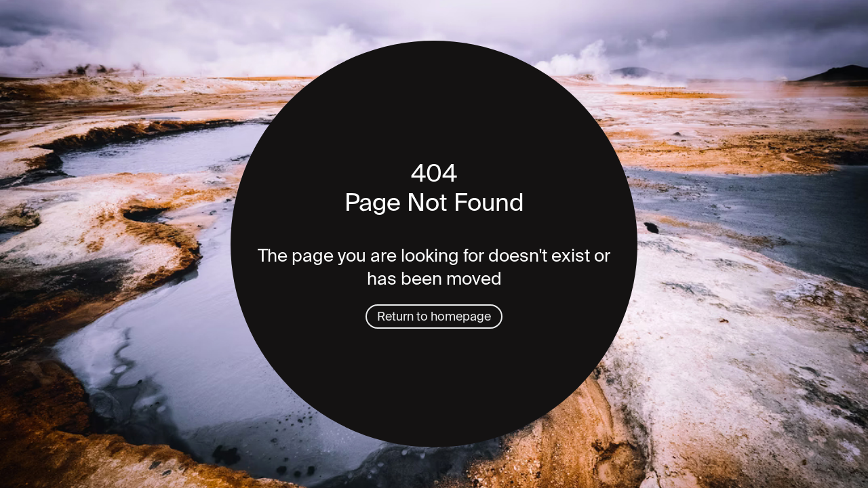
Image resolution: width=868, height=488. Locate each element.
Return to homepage (434, 317)
